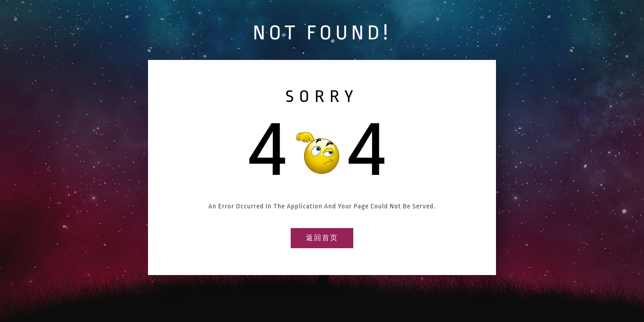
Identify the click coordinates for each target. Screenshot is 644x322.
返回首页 (322, 238)
